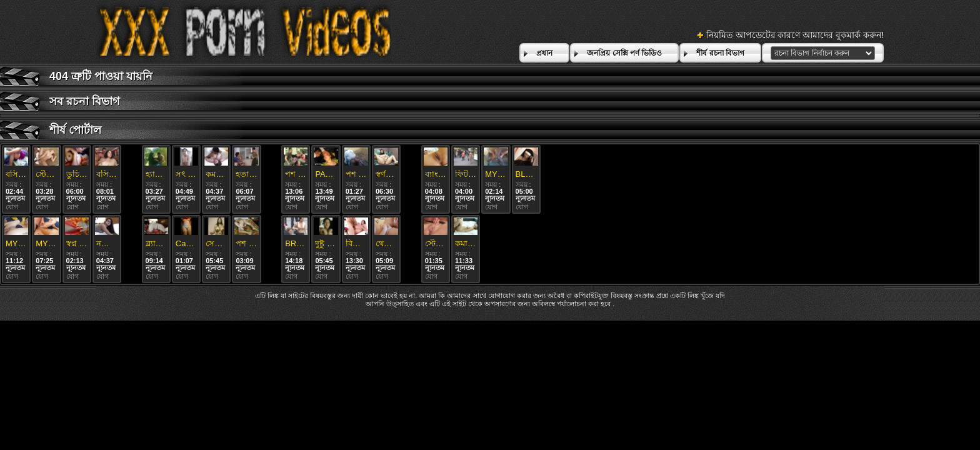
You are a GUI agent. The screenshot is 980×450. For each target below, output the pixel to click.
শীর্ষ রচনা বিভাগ (720, 53)
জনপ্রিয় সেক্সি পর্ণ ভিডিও (624, 53)
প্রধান (544, 53)
